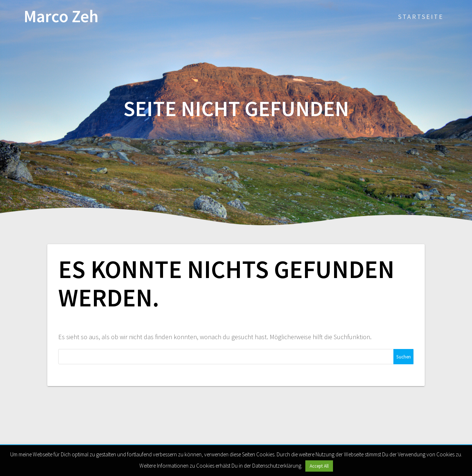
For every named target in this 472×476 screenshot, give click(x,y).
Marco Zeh (61, 17)
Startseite (421, 17)
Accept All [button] (319, 466)
